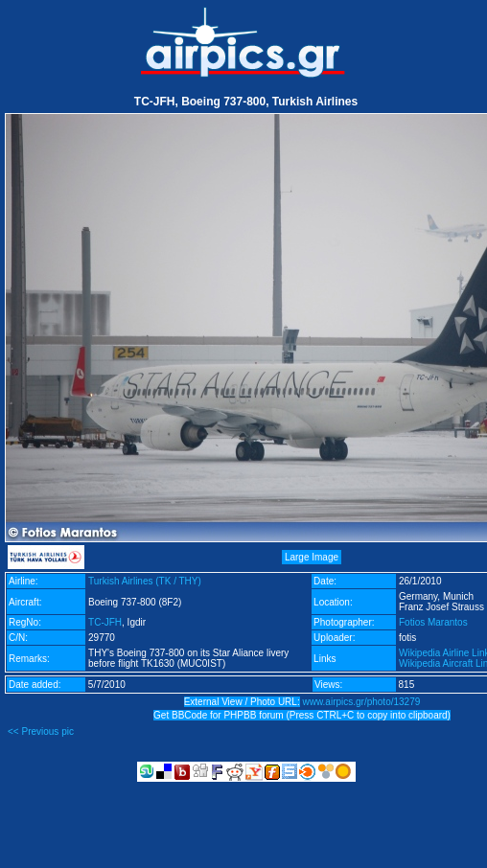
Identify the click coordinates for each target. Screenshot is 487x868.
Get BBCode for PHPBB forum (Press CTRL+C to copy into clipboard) (302, 715)
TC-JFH (105, 622)
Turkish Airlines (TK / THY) (145, 581)
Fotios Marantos (433, 622)
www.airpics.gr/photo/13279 (361, 702)
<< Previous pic (41, 731)
